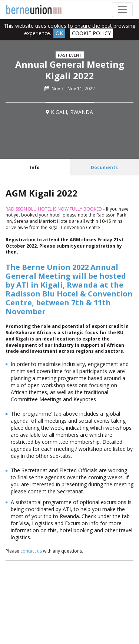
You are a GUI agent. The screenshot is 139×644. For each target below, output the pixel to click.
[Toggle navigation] (122, 10)
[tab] (35, 167)
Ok (59, 33)
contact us (31, 551)
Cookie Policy (91, 33)
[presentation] (35, 167)
